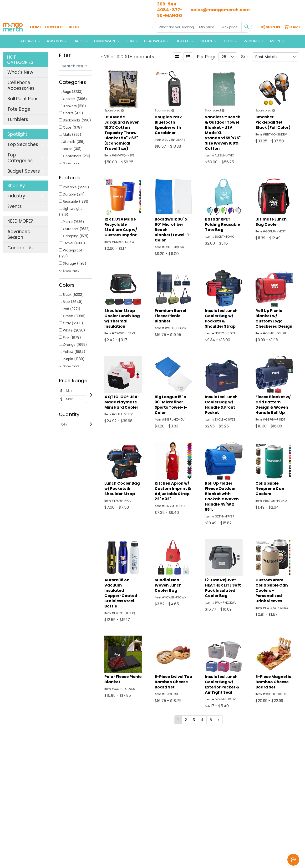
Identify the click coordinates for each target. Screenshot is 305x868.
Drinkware (107, 41)
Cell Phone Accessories (21, 85)
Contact (55, 27)
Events (15, 206)
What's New (20, 72)
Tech (230, 41)
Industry (16, 196)
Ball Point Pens (23, 99)
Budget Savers (24, 171)
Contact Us (20, 248)
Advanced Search (19, 234)
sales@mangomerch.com (220, 10)
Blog (74, 27)
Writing (254, 41)
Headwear (157, 41)
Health (184, 41)
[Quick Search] (175, 27)
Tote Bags (19, 109)
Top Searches (23, 144)
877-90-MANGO (170, 13)
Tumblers (18, 119)
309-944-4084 (168, 7)
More (277, 41)
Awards (57, 41)
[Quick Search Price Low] (208, 27)
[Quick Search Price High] (230, 27)
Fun (132, 41)
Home (36, 27)
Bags (81, 41)
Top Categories (20, 158)
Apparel (30, 41)
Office (208, 41)
